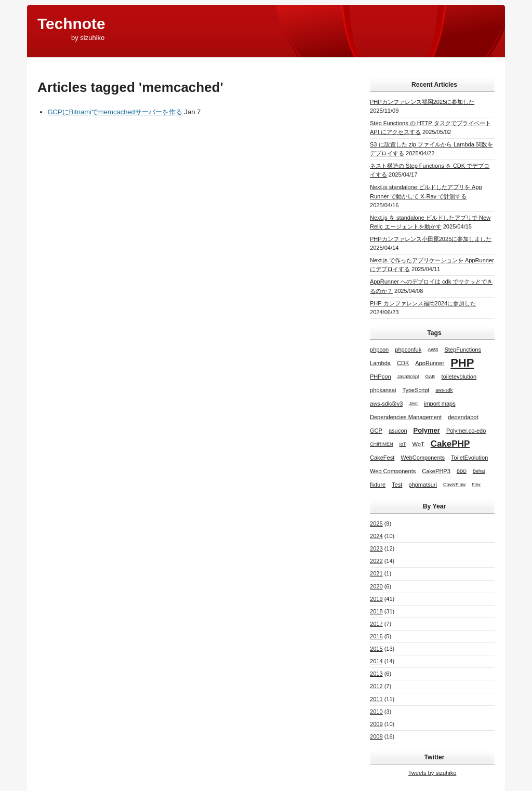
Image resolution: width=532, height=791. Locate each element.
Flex (476, 485)
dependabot (463, 417)
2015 (376, 649)
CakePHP (450, 444)
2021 (376, 573)
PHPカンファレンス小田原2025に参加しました (431, 239)
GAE (430, 377)
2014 (376, 661)
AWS (433, 350)
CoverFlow (454, 485)
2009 (376, 724)
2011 (376, 699)
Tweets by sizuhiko (433, 773)
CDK (403, 363)
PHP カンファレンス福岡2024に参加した (423, 303)
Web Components (393, 471)
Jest (413, 404)
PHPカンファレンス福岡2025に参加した (422, 102)
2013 (376, 674)
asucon (398, 431)
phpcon (379, 350)
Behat (479, 471)
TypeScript (416, 390)
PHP (462, 363)
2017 (376, 624)
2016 (376, 636)
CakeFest (382, 458)
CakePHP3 (436, 471)
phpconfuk (408, 350)
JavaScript (408, 377)
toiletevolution (459, 377)
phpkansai (383, 390)
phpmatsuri (423, 485)
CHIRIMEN (382, 444)
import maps (440, 404)
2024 (376, 536)
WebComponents (423, 458)
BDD (462, 471)
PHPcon (381, 377)
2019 (376, 599)
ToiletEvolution (469, 458)
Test (397, 485)
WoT (418, 444)
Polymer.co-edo (466, 431)
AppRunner (430, 363)
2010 (376, 712)
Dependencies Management (406, 417)
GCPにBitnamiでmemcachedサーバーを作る (115, 112)
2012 (376, 686)
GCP (376, 431)
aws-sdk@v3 (386, 404)
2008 (376, 736)
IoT (403, 444)
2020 (376, 586)
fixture (378, 485)
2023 (376, 548)
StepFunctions (463, 350)
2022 (376, 561)
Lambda (380, 363)
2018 (376, 611)
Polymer (427, 430)
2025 (376, 524)
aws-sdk (444, 390)
